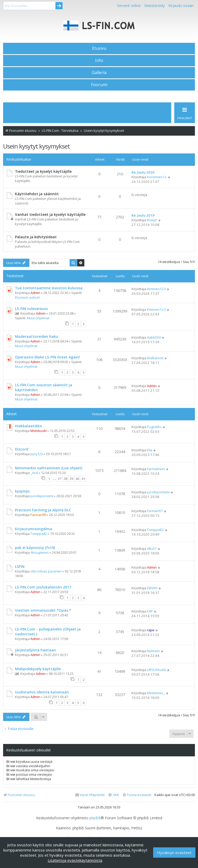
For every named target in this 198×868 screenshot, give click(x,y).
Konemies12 (157, 177)
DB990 (152, 588)
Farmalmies (156, 469)
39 (71, 479)
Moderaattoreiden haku (37, 336)
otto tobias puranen (46, 571)
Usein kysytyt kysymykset (36, 146)
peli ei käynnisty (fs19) (35, 548)
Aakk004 (154, 337)
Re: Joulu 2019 (143, 215)
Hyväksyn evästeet (174, 853)
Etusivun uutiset (27, 297)
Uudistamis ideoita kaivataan (42, 692)
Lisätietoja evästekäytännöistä (75, 860)
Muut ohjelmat (38, 318)
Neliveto (153, 651)
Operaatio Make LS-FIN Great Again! (47, 357)
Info (99, 60)
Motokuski (39, 431)
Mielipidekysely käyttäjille (38, 669)
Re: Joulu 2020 (143, 172)
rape (151, 630)
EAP (150, 611)
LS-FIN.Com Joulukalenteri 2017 (43, 587)
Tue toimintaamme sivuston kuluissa (49, 288)
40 (77, 479)
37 (60, 479)
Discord (22, 449)
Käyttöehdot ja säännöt (37, 194)
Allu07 (152, 548)
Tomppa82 (39, 534)
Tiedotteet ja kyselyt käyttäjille (43, 171)
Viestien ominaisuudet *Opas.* (43, 610)
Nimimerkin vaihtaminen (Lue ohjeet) (49, 468)
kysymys (22, 491)
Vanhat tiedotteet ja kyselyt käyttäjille (50, 214)
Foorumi (99, 85)
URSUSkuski (156, 670)
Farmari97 (155, 511)
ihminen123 (156, 289)
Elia (150, 450)
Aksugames (40, 552)
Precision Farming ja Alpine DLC (43, 510)
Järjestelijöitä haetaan (35, 650)
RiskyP (152, 220)
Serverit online (129, 6)
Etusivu (99, 48)
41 (83, 479)
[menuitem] (137, 795)
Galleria (99, 72)
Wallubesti (155, 358)
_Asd (34, 473)
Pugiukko (154, 427)
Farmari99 (38, 515)
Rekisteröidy (155, 6)
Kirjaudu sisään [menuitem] (181, 6)
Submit (59, 6)
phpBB (95, 818)
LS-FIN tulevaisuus (31, 309)
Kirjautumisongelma (34, 529)
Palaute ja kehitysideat (36, 237)
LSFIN (20, 566)
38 (65, 479)
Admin (35, 293)
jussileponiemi (42, 496)
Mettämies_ (156, 693)
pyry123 (37, 454)
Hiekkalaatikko (28, 426)
